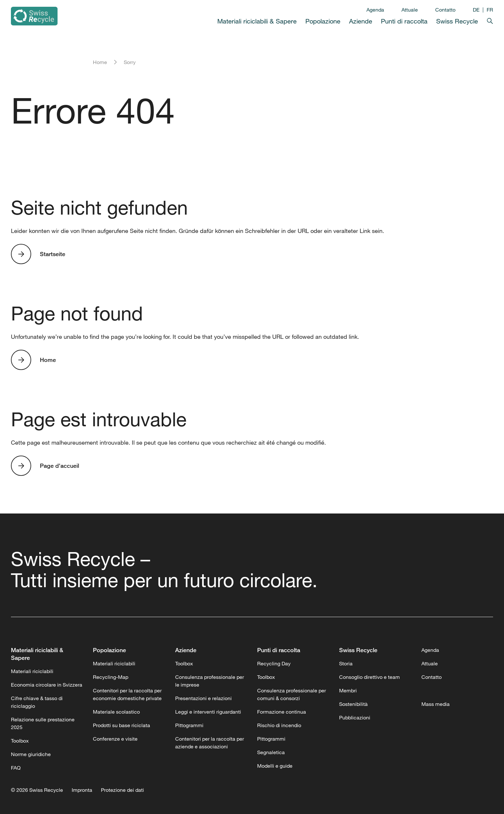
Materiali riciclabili (32, 671)
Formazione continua (282, 712)
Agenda (375, 10)
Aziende (361, 21)
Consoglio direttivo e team (369, 677)
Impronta (82, 790)
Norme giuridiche (31, 754)
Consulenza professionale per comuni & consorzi (292, 694)
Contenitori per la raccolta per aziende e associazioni (210, 743)
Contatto (445, 10)
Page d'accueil (59, 466)
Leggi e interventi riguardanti (208, 712)
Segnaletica (271, 752)
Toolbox (20, 741)
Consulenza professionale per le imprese (210, 681)
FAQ (16, 768)
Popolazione (323, 21)
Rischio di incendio (279, 725)
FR (490, 10)
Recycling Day (274, 663)
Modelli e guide (275, 766)
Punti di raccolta (404, 21)
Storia (346, 663)
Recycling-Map (111, 677)
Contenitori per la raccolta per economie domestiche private (127, 694)
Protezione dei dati (122, 790)
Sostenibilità (353, 704)
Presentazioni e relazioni (203, 698)
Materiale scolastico (116, 712)
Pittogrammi (189, 725)
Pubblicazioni (355, 717)
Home (100, 62)
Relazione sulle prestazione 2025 (43, 723)
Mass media (436, 704)
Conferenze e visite (115, 739)
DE (476, 10)
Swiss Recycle (457, 21)
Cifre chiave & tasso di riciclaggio (37, 702)
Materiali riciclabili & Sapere (257, 21)
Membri (348, 690)
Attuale (410, 10)
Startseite (53, 254)
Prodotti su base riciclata (122, 725)
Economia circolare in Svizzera (47, 685)
